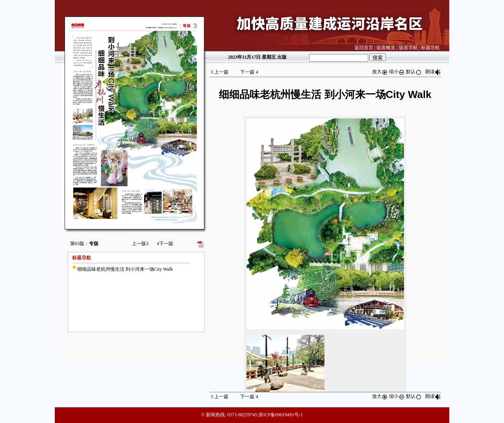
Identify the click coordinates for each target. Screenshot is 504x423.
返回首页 (364, 48)
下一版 (165, 244)
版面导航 (408, 48)
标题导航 (430, 48)
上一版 (140, 244)
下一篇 (249, 72)
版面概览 (386, 48)
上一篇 (220, 72)
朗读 (433, 72)
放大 (380, 72)
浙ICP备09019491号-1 (281, 415)
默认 (414, 72)
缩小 (397, 72)
